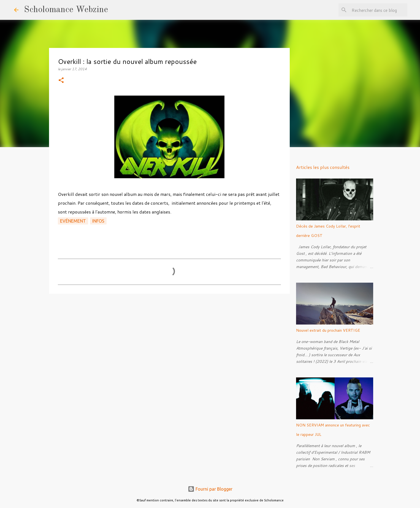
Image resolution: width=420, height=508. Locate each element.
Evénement (73, 221)
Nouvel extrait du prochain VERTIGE (328, 330)
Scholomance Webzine (66, 10)
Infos (98, 221)
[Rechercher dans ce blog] (378, 10)
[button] (61, 81)
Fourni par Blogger (210, 489)
